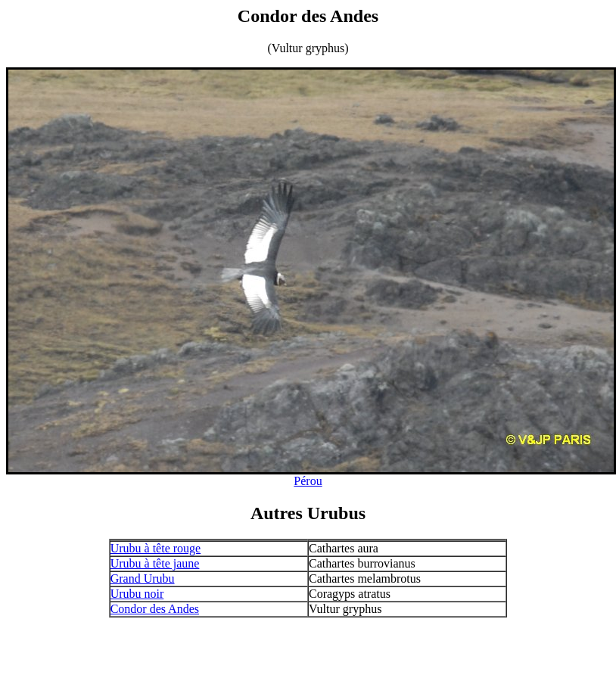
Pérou (308, 481)
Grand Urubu (143, 578)
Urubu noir (137, 594)
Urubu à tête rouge (156, 548)
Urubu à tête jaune (155, 563)
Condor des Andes (155, 609)
